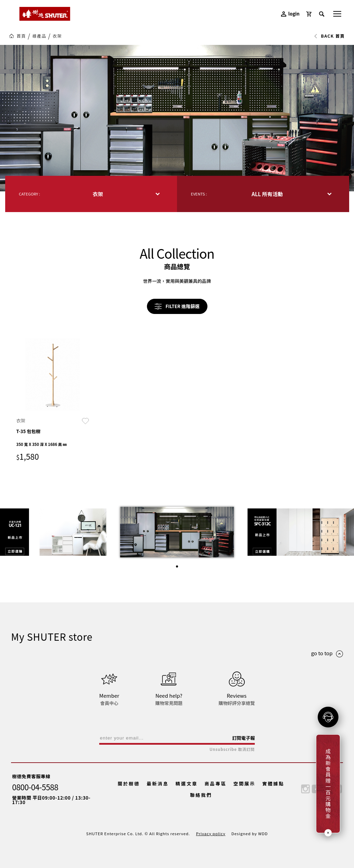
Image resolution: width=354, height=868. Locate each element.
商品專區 (215, 784)
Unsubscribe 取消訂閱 (232, 749)
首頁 (21, 36)
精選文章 (187, 784)
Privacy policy (211, 833)
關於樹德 (129, 784)
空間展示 (244, 784)
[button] (177, 566)
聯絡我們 (201, 795)
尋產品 (39, 36)
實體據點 (273, 784)
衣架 (57, 36)
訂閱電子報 (243, 738)
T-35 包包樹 (28, 431)
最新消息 (158, 784)
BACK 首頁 (329, 36)
